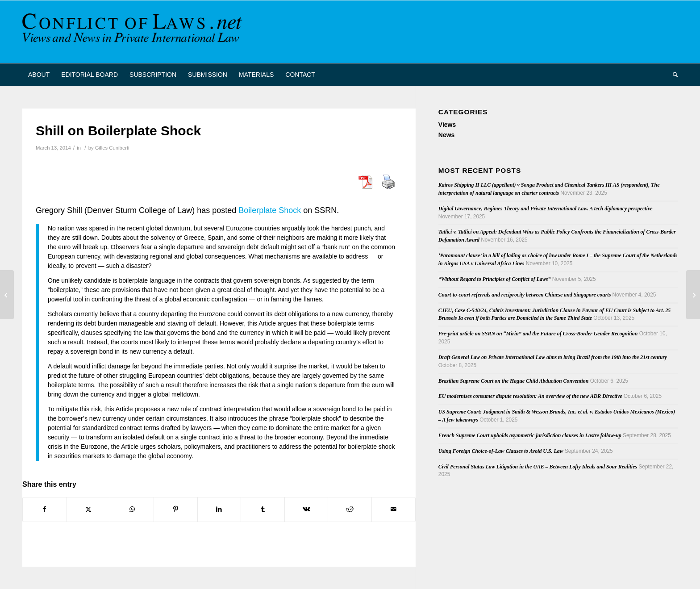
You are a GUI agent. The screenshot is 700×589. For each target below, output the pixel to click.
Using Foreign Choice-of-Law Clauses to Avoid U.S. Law (501, 451)
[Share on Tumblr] (263, 509)
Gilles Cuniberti (112, 148)
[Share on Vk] (306, 509)
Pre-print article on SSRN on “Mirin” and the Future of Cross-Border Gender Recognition (538, 334)
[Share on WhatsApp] (132, 509)
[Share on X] (89, 509)
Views (447, 125)
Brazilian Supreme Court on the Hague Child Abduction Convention (514, 381)
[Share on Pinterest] (176, 509)
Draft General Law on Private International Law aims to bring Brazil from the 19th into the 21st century (553, 357)
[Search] (672, 75)
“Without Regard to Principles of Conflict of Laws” (495, 279)
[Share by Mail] (394, 509)
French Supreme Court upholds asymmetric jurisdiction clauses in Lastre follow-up (530, 435)
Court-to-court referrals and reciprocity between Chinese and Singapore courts (525, 295)
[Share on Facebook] (45, 509)
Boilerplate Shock (270, 210)
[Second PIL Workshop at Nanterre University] (7, 295)
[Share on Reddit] (350, 509)
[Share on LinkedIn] (219, 509)
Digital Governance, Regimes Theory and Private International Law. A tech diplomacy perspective (546, 209)
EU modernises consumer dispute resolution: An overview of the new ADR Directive (530, 396)
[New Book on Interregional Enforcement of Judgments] (693, 295)
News (447, 135)
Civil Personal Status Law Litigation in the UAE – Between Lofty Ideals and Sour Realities (538, 467)
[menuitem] (39, 75)
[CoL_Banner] (134, 32)
